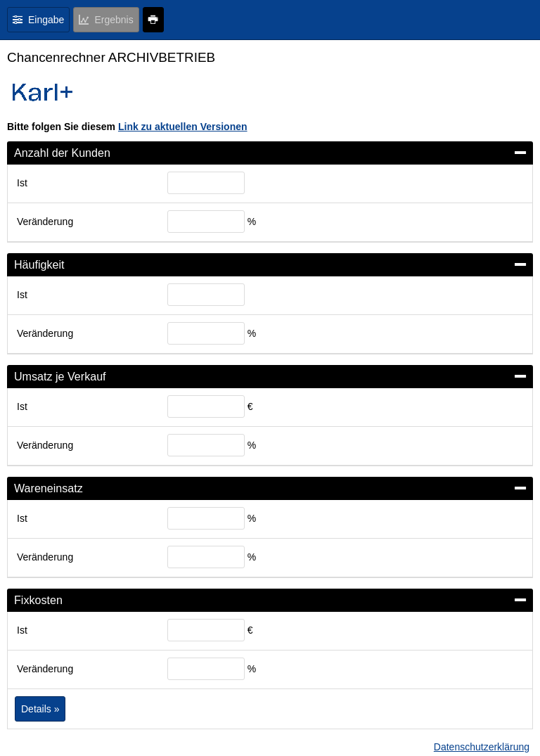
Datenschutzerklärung (482, 747)
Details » (40, 709)
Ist (22, 183)
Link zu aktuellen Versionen (183, 127)
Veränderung (45, 222)
